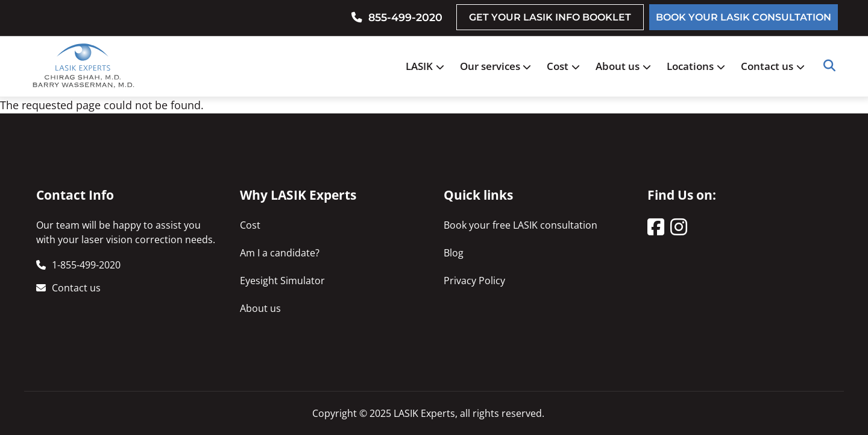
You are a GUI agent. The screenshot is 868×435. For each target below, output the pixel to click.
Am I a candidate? (280, 253)
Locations (699, 66)
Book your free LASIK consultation (520, 225)
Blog (454, 253)
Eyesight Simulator (282, 281)
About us (626, 66)
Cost (566, 66)
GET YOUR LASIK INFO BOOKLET (550, 17)
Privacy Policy (474, 281)
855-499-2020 (405, 17)
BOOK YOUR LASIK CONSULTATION (744, 17)
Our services (499, 66)
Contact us (776, 66)
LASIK (428, 66)
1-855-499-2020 (86, 265)
